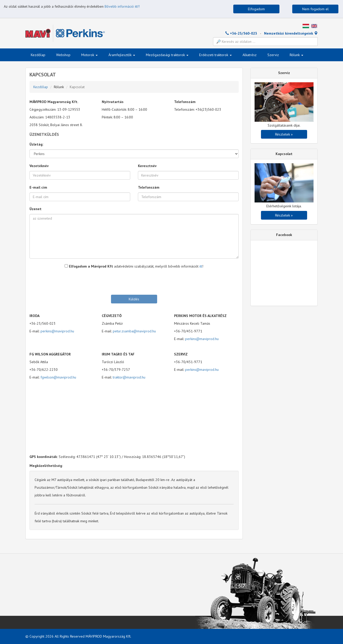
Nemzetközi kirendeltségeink (291, 33)
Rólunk (296, 55)
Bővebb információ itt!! (122, 6)
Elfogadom (256, 9)
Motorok (89, 55)
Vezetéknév (39, 166)
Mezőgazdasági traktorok (167, 55)
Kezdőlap (38, 55)
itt (201, 266)
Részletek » (284, 134)
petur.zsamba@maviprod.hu (134, 331)
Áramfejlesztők (122, 55)
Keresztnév (147, 166)
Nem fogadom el (315, 9)
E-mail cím (38, 187)
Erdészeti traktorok (215, 55)
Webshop (63, 55)
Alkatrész (250, 55)
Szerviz (273, 55)
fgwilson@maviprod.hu (58, 377)
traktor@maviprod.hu (129, 377)
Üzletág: (36, 144)
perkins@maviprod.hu (57, 331)
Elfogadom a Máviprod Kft (89, 266)
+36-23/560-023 (241, 33)
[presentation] (134, 281)
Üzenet (36, 209)
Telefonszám (149, 187)
